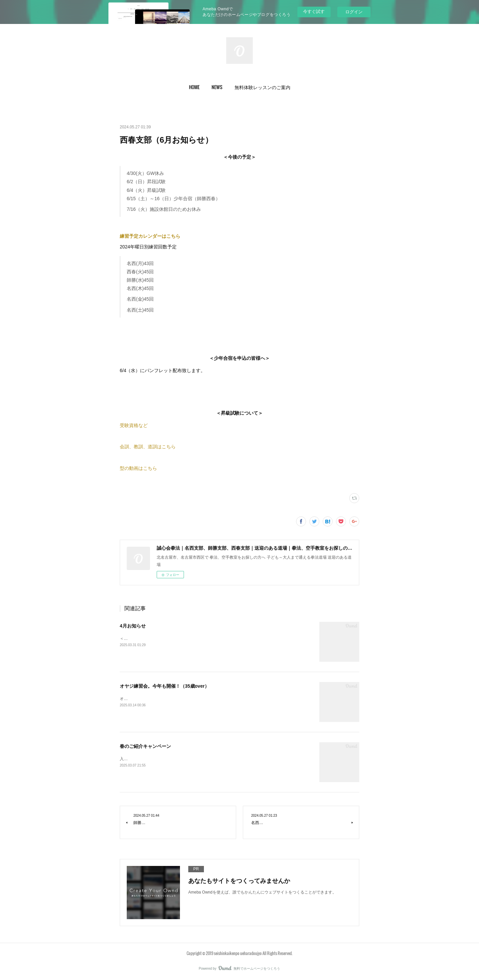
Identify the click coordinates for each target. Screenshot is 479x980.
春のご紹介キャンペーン (145, 746)
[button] (194, 87)
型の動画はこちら (138, 468)
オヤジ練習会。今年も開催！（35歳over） (164, 686)
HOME (194, 87)
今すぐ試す (314, 11)
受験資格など (134, 425)
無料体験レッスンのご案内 (262, 87)
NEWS (217, 87)
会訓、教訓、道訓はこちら (148, 447)
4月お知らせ (133, 626)
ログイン (354, 12)
